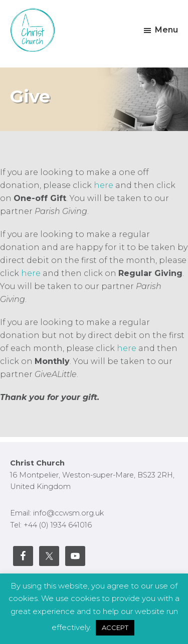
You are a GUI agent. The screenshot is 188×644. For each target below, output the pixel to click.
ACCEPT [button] (115, 627)
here (105, 185)
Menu (166, 30)
